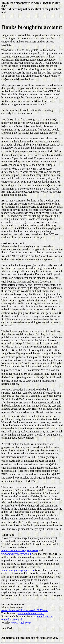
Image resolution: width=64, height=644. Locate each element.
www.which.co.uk (21, 623)
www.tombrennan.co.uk (31, 613)
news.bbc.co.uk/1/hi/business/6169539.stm (25, 610)
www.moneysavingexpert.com (18, 570)
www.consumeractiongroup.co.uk (20, 550)
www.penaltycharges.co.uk (16, 554)
